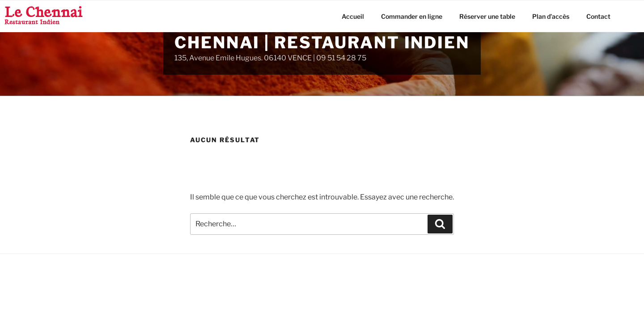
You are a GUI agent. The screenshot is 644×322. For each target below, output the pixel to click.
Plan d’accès (551, 16)
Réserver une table (487, 16)
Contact (598, 16)
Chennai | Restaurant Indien (322, 42)
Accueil (353, 16)
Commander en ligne (412, 16)
